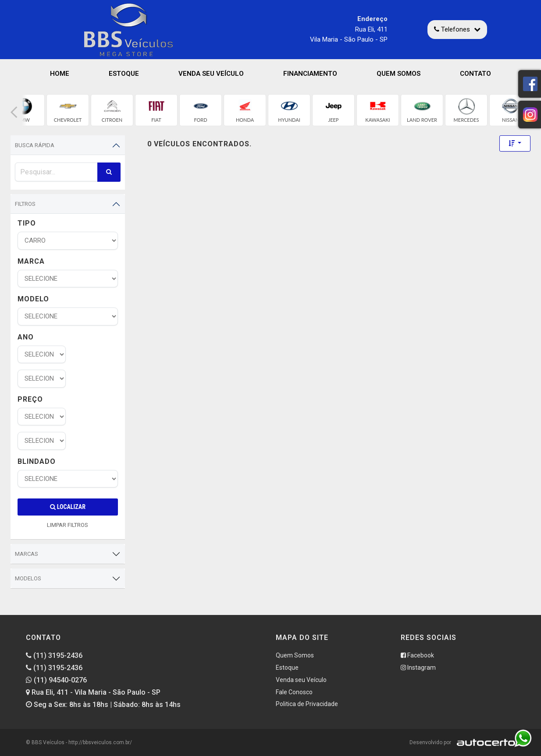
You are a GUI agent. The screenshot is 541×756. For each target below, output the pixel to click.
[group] (68, 110)
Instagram (418, 668)
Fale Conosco (294, 692)
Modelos (28, 578)
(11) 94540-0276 (56, 680)
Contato (475, 74)
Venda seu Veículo (211, 74)
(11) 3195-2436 (54, 655)
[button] (14, 112)
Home (60, 74)
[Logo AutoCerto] (484, 742)
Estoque (124, 74)
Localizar (68, 507)
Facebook (417, 655)
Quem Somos (399, 74)
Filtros (25, 204)
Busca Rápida (35, 145)
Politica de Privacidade (307, 704)
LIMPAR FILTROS (68, 525)
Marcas (27, 554)
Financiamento (310, 74)
